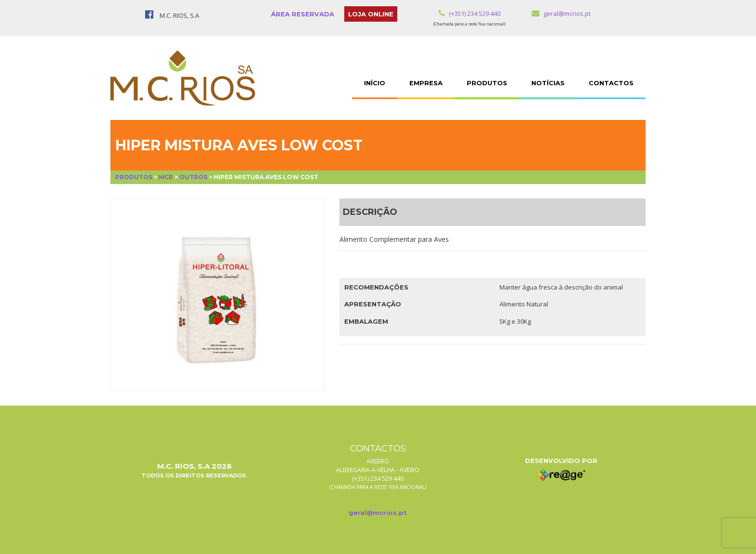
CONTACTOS (611, 83)
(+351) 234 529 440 (470, 13)
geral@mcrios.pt (561, 13)
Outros (193, 177)
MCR (166, 177)
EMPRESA (426, 83)
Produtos (134, 177)
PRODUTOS (487, 83)
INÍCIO (375, 83)
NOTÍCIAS (548, 83)
